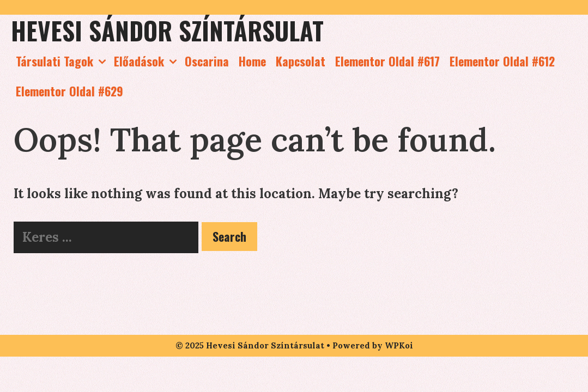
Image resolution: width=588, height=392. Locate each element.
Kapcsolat (301, 61)
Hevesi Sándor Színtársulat (167, 30)
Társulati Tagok (62, 61)
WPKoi (399, 345)
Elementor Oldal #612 (502, 61)
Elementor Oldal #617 (387, 61)
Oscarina (207, 61)
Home (252, 61)
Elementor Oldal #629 (69, 91)
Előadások (147, 61)
